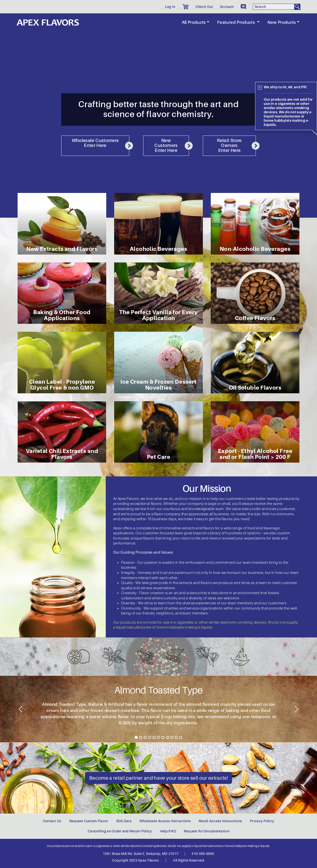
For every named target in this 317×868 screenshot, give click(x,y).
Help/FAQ (168, 831)
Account (227, 7)
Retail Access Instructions (220, 821)
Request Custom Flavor (89, 821)
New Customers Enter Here (172, 145)
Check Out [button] (204, 7)
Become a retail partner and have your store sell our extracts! (158, 778)
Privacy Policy (262, 821)
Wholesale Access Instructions (165, 821)
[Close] (260, 88)
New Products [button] (282, 22)
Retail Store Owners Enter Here (236, 145)
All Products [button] (194, 22)
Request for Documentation (207, 831)
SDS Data (124, 821)
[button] (185, 7)
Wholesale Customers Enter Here (101, 144)
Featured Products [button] (237, 22)
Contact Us (52, 821)
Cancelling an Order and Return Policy (120, 831)
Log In (170, 7)
